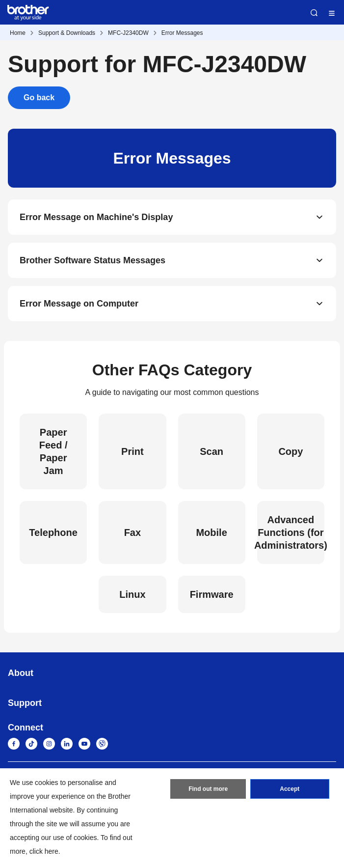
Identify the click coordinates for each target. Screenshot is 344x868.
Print (132, 451)
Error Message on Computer (79, 304)
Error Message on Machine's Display (96, 217)
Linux (132, 594)
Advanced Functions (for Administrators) (291, 532)
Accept (290, 789)
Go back (39, 98)
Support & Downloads (67, 33)
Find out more (208, 789)
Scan (212, 451)
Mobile (211, 532)
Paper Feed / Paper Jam (53, 451)
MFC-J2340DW (128, 33)
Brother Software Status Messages (93, 260)
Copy (291, 451)
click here (44, 851)
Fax (132, 532)
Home (18, 33)
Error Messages (182, 33)
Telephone (53, 532)
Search (314, 13)
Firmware (212, 594)
